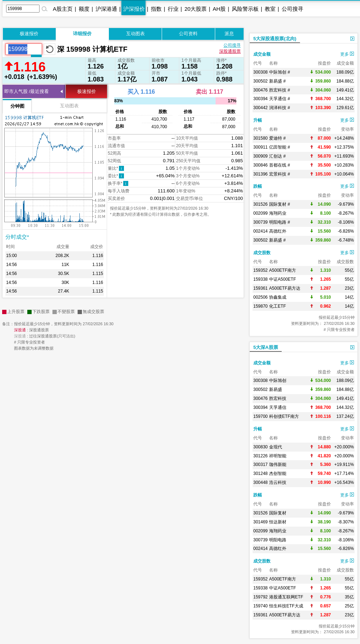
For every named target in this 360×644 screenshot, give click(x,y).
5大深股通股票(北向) (275, 39)
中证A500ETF (283, 279)
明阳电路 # (280, 222)
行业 (173, 9)
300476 (260, 90)
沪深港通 (106, 9)
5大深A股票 (266, 347)
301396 (260, 174)
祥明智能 (278, 456)
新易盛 (276, 389)
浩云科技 (278, 482)
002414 (260, 231)
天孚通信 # (280, 99)
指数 (156, 9)
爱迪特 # (277, 138)
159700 (260, 416)
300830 (260, 447)
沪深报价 (134, 9)
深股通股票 (230, 51)
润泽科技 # (280, 108)
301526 (260, 204)
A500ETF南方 (283, 270)
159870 (260, 306)
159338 (260, 279)
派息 (229, 34)
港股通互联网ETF (286, 597)
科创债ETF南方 (284, 416)
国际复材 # (280, 204)
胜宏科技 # (280, 90)
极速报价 (29, 34)
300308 (260, 72)
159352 (260, 270)
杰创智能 (278, 473)
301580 (260, 138)
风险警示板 (245, 9)
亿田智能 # (280, 147)
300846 (260, 165)
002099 (260, 213)
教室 (270, 9)
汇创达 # (277, 156)
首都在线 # (280, 165)
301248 (260, 473)
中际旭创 (278, 381)
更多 (347, 54)
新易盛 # (277, 81)
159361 (260, 288)
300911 (260, 147)
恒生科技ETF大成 (286, 606)
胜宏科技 (278, 398)
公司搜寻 (292, 9)
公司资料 (188, 34)
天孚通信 (278, 407)
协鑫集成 (278, 297)
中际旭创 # (280, 72)
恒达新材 (278, 522)
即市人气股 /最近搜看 (27, 91)
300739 (260, 222)
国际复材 (278, 513)
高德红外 (278, 231)
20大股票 (195, 9)
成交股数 (262, 253)
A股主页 (63, 9)
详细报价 (82, 34)
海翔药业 (278, 213)
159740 (260, 606)
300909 (260, 156)
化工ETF (278, 306)
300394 (260, 99)
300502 (260, 81)
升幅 (258, 120)
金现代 (276, 447)
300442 (260, 108)
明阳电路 (278, 540)
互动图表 (135, 34)
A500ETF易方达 (285, 288)
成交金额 (262, 54)
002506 (260, 297)
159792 (260, 597)
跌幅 (258, 186)
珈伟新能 (278, 465)
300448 (260, 482)
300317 (260, 465)
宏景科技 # (280, 174)
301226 (260, 456)
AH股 (219, 9)
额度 (84, 9)
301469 (260, 522)
